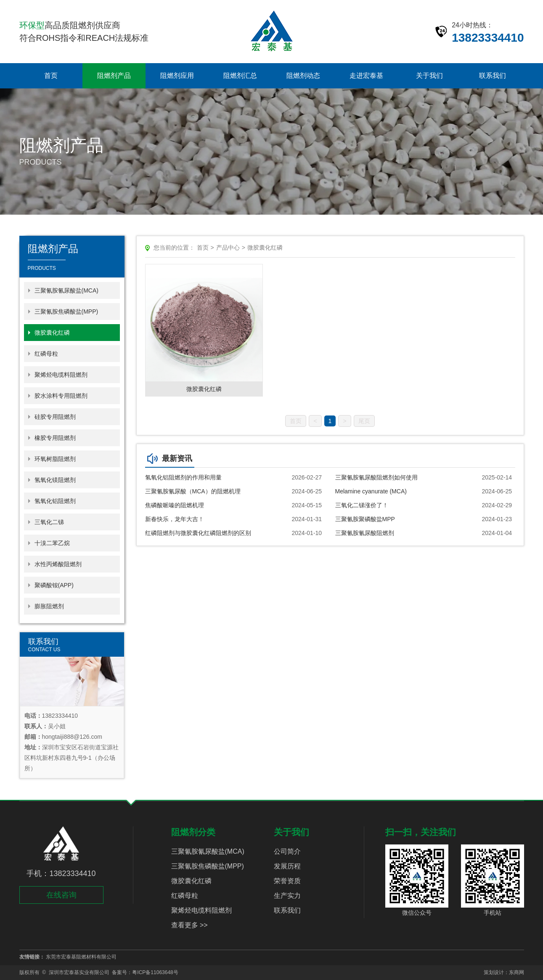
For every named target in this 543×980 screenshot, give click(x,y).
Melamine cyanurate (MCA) (371, 491)
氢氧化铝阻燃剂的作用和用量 (183, 477)
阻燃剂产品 (114, 76)
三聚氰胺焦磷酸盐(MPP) (66, 312)
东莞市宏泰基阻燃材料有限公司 (81, 957)
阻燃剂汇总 (240, 76)
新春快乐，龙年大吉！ (175, 519)
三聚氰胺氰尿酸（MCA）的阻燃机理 (193, 491)
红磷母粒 (46, 354)
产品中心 (228, 248)
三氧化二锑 (49, 522)
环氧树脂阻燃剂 (55, 459)
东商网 (517, 972)
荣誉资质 (287, 881)
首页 (51, 76)
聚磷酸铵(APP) (54, 585)
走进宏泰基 (366, 76)
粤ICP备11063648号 (155, 972)
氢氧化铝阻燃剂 (55, 501)
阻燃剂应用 (177, 76)
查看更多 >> (189, 925)
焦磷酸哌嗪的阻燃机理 (175, 505)
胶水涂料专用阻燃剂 (61, 396)
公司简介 (287, 851)
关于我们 (429, 76)
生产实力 (287, 896)
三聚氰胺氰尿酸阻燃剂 (365, 533)
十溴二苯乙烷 (52, 543)
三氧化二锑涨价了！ (362, 505)
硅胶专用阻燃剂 (55, 417)
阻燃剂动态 (303, 76)
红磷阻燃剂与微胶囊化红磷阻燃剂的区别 (198, 533)
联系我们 (493, 76)
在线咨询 (61, 895)
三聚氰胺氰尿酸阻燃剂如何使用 (376, 477)
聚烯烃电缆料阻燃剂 (61, 375)
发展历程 (287, 866)
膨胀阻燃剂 (49, 606)
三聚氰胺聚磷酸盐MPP (365, 519)
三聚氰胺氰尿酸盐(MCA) (66, 290)
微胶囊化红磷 (52, 333)
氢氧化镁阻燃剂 (55, 480)
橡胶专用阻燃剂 (55, 438)
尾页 (364, 421)
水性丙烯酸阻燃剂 (58, 564)
